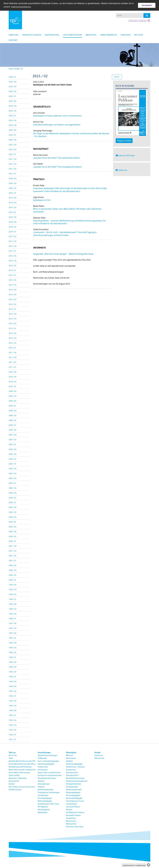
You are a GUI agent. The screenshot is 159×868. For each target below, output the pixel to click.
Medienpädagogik (45, 801)
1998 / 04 (12, 604)
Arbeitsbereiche (109, 35)
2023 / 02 (12, 130)
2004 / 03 (12, 493)
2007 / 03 (12, 434)
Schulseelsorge (44, 784)
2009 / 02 (12, 401)
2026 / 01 (12, 77)
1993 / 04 (12, 701)
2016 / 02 (12, 265)
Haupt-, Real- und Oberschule (49, 772)
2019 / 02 (12, 207)
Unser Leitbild (14, 775)
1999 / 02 (12, 594)
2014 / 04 (12, 294)
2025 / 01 (12, 96)
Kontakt (13, 40)
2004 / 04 (12, 488)
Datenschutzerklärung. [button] (21, 7)
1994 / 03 (12, 686)
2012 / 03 (12, 338)
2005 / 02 (12, 478)
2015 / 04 (12, 289)
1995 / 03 (12, 667)
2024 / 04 (12, 101)
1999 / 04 (12, 584)
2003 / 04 (12, 507)
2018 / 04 (12, 217)
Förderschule (43, 767)
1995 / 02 (12, 671)
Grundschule (43, 769)
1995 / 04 (12, 662)
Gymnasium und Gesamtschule (50, 775)
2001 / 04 (12, 546)
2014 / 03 (12, 299)
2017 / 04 (12, 236)
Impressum (99, 755)
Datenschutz (99, 758)
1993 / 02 (12, 710)
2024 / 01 (12, 115)
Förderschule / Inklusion (75, 767)
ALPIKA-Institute (15, 789)
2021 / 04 (12, 159)
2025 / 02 (12, 91)
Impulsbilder (71, 818)
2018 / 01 (12, 231)
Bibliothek (91, 35)
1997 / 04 (12, 623)
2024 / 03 (12, 106)
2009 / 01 (12, 405)
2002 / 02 (12, 536)
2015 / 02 (19, 69)
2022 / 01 (12, 154)
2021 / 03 (12, 164)
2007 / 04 (12, 430)
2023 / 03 (12, 125)
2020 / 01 (12, 193)
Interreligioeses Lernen (75, 801)
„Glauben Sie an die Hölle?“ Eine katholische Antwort (57, 158)
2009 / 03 (12, 396)
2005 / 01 (12, 483)
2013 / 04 (12, 314)
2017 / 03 (12, 241)
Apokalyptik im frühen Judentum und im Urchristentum (57, 116)
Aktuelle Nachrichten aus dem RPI (22, 761)
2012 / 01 (12, 347)
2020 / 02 (12, 188)
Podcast (69, 809)
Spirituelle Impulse (73, 815)
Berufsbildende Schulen (47, 778)
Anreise (12, 784)
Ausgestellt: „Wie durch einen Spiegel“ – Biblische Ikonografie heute (63, 254)
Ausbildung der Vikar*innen (48, 804)
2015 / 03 (12, 285)
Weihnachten (71, 824)
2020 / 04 (12, 178)
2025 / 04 (12, 81)
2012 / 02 (12, 343)
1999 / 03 (12, 589)
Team (11, 758)
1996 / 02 (12, 652)
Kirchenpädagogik (45, 798)
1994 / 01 (12, 696)
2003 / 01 (12, 522)
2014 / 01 (12, 309)
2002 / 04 (12, 526)
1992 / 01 (12, 734)
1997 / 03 (12, 628)
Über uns (14, 35)
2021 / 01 (12, 173)
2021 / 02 (12, 168)
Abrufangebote (44, 809)
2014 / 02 (12, 304)
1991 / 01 (12, 739)
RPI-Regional (43, 806)
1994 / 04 (12, 681)
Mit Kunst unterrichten (75, 826)
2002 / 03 (12, 531)
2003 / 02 (12, 517)
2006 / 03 (12, 454)
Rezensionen (71, 821)
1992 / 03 (12, 725)
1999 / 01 (12, 599)
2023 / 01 (12, 135)
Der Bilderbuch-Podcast (75, 812)
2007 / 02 (12, 439)
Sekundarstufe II (72, 775)
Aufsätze (69, 761)
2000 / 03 (12, 570)
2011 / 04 (12, 352)
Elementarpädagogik (46, 764)
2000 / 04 (12, 565)
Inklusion (41, 787)
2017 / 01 (12, 251)
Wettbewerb (42, 812)
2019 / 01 (12, 212)
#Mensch (69, 755)
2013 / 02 (12, 323)
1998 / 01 (12, 618)
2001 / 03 (12, 551)
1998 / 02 (12, 613)
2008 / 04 (12, 410)
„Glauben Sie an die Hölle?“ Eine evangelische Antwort (57, 167)
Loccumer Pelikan (72, 35)
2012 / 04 (12, 333)
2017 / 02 (12, 246)
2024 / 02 (12, 110)
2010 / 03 (12, 376)
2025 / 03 (12, 86)
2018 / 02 (12, 227)
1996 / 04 (12, 642)
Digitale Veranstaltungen (48, 755)
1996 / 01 (12, 657)
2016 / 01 (12, 270)
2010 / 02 (12, 381)
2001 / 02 (12, 555)
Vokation (126, 35)
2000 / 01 (12, 580)
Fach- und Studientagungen (48, 761)
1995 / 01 (12, 676)
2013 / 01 (12, 328)
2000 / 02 (12, 575)
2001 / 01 (12, 560)
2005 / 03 (12, 473)
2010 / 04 (12, 372)
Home (11, 69)
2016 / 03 (12, 260)
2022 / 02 (12, 149)
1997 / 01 (12, 638)
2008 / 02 (12, 420)
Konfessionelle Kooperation (77, 781)
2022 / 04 (12, 139)
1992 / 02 (12, 730)
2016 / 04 (12, 256)
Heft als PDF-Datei (127, 155)
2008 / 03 (12, 415)
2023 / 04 (12, 120)
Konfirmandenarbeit (46, 789)
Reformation (71, 758)
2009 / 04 (12, 391)
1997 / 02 (12, 633)
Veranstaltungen (32, 35)
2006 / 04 (12, 449)
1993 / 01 (12, 715)
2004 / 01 (12, 502)
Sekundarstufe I (72, 772)
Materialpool (52, 35)
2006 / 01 (12, 464)
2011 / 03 (12, 357)
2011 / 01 (12, 367)
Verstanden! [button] (147, 5)
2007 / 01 (12, 444)
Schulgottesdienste (73, 784)
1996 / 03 (12, 647)
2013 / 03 (12, 318)
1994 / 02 (12, 691)
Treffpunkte (42, 758)
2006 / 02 (12, 459)
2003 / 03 (12, 512)
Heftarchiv (123, 170)
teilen (117, 77)
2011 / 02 (12, 362)
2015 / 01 (12, 275)
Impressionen (14, 781)
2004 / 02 (12, 497)
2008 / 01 (12, 425)
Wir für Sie (13, 755)
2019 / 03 (12, 202)
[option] (79, 55)
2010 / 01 (12, 386)
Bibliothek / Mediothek (18, 778)
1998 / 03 (12, 609)
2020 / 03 (12, 183)
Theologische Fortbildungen (49, 792)
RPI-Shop (139, 35)
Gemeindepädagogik (74, 798)
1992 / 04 (12, 720)
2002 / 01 (12, 541)
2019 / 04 (12, 197)
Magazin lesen (124, 140)
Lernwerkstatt (43, 795)
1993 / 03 (12, 705)
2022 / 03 (12, 144)
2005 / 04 (12, 468)
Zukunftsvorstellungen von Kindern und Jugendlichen (57, 124)
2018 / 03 (12, 222)
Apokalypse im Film (42, 200)
